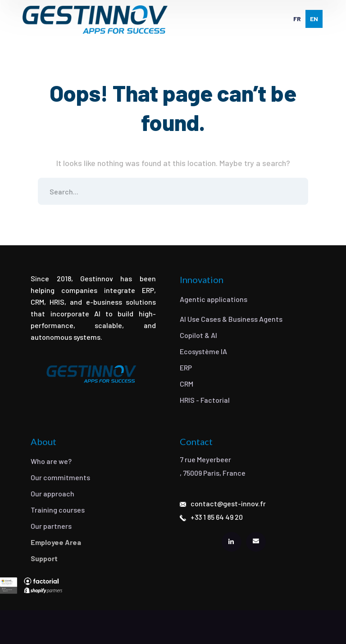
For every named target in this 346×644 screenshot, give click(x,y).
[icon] (232, 542)
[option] (297, 19)
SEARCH (295, 191)
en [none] (314, 19)
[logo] (95, 20)
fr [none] (297, 19)
